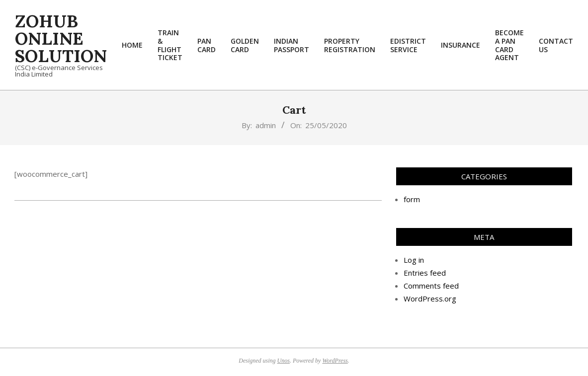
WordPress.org (430, 299)
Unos (284, 361)
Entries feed (425, 273)
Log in (414, 260)
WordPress (335, 361)
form (412, 199)
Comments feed (431, 286)
